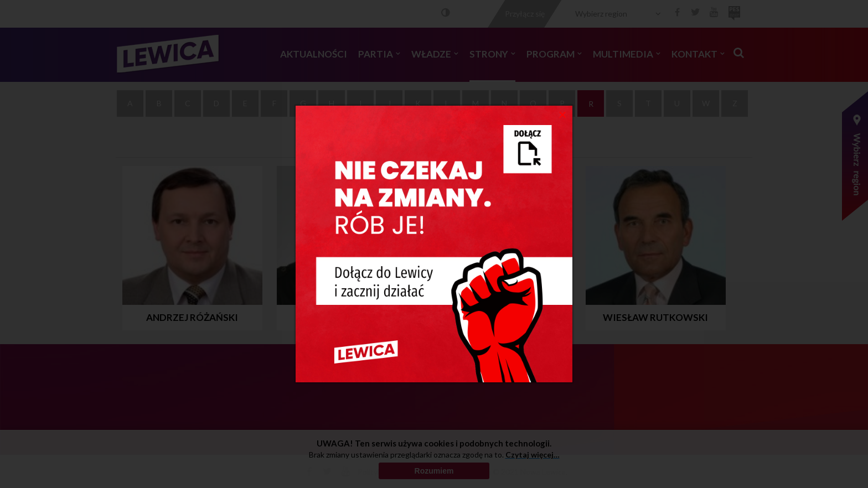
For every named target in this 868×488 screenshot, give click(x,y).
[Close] (563, 114)
